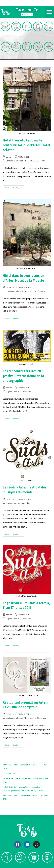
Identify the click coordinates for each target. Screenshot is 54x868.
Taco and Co (27, 10)
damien (9, 157)
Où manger (41, 718)
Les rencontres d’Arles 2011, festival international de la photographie (24, 376)
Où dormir (41, 161)
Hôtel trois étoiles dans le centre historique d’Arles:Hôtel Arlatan (27, 145)
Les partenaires (12, 503)
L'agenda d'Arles (13, 392)
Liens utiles (30, 161)
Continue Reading (15, 187)
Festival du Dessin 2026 (12, 773)
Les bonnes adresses (15, 161)
